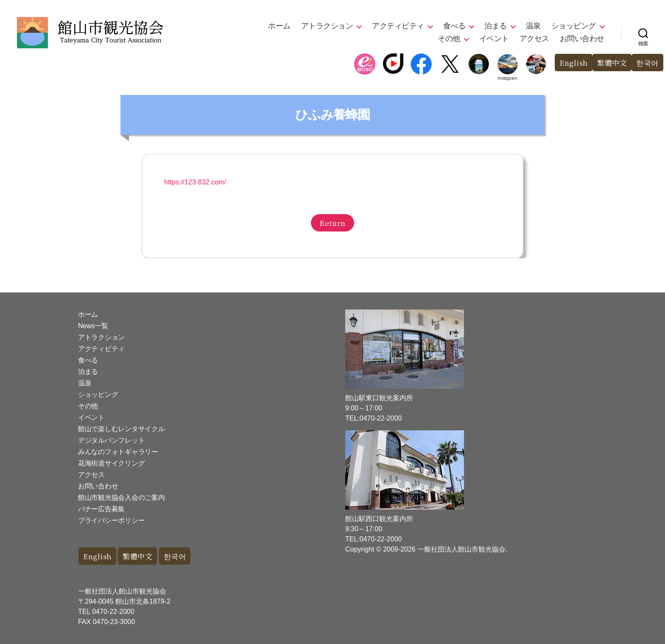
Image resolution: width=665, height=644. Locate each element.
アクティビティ (398, 26)
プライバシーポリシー (111, 520)
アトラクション (327, 26)
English (574, 63)
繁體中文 (612, 63)
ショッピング (574, 26)
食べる (454, 26)
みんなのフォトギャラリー (118, 452)
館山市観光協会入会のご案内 (122, 498)
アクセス (534, 39)
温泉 (533, 26)
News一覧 (93, 326)
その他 (449, 39)
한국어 (647, 63)
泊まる (496, 26)
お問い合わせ (582, 39)
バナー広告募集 (101, 509)
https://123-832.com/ (195, 182)
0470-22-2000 (113, 612)
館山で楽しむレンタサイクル (122, 429)
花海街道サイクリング (111, 463)
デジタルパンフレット (111, 440)
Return (332, 223)
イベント (494, 39)
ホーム (279, 26)
